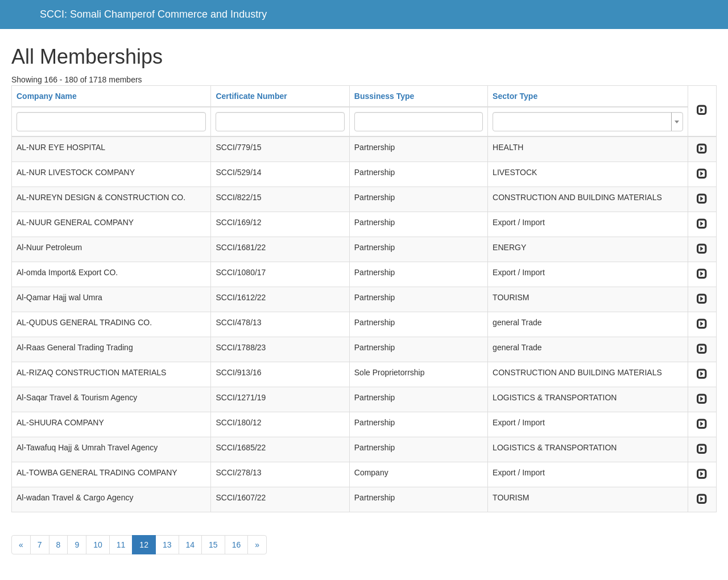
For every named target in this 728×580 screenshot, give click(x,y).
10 (98, 545)
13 (167, 545)
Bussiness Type (384, 96)
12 (144, 545)
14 (191, 545)
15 (213, 545)
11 (121, 545)
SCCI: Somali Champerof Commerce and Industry (153, 14)
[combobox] (588, 122)
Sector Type (515, 96)
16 (237, 545)
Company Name (47, 96)
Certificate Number (251, 96)
